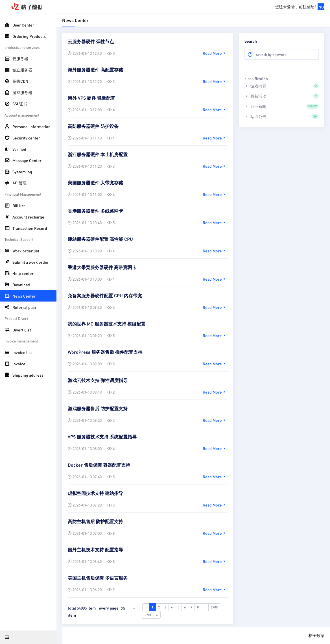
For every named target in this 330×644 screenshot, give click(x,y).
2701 (148, 615)
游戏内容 (282, 86)
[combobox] (129, 608)
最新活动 (282, 96)
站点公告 (282, 116)
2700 (214, 607)
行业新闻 (282, 106)
